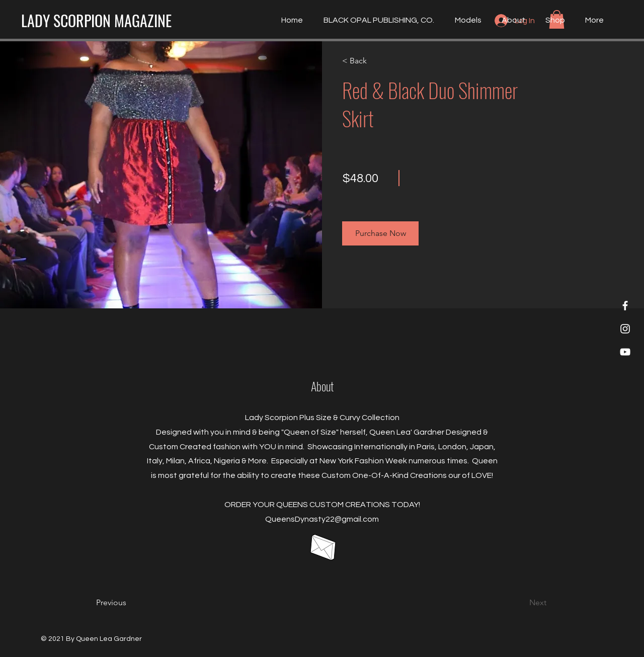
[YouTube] (625, 352)
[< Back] (371, 61)
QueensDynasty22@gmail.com (322, 519)
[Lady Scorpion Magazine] (625, 306)
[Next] (519, 603)
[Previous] (125, 603)
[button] (380, 233)
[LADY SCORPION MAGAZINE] (96, 21)
